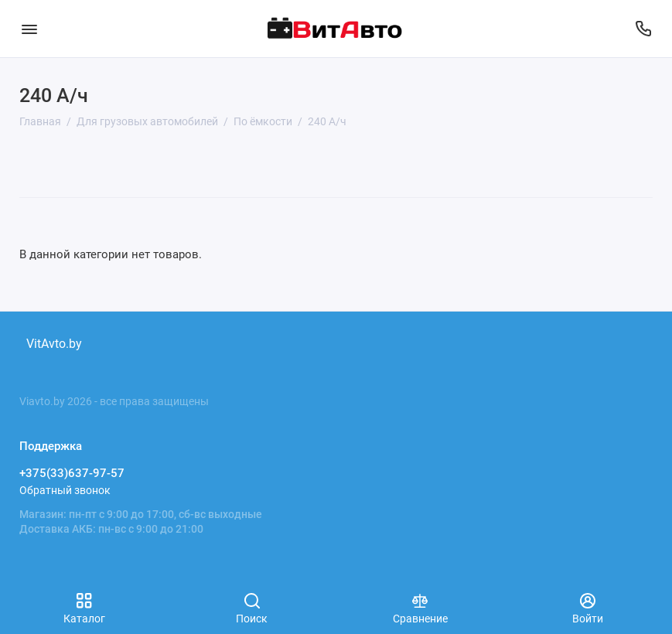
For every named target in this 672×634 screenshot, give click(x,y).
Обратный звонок (65, 490)
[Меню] (29, 29)
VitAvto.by (54, 344)
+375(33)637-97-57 (72, 473)
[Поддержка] (643, 29)
